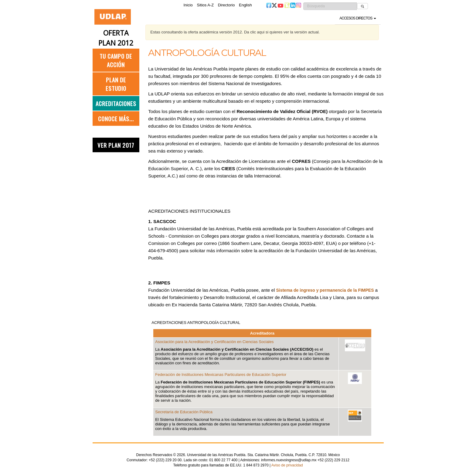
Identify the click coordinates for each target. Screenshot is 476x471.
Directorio (226, 5)
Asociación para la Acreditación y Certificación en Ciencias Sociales (214, 342)
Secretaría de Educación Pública (184, 412)
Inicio (188, 5)
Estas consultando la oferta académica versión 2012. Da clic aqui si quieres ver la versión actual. (235, 32)
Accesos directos (358, 18)
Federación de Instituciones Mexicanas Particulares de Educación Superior (221, 375)
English (245, 5)
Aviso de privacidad (287, 465)
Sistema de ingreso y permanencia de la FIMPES (325, 290)
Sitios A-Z (205, 5)
